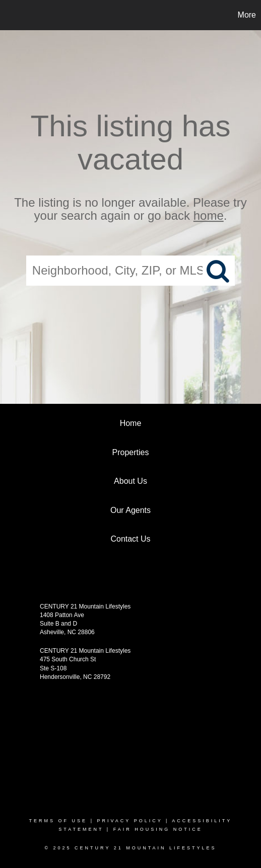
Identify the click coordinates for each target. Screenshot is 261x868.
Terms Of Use (58, 821)
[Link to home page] (9, 15)
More (247, 15)
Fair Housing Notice (158, 829)
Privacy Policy (129, 821)
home (209, 216)
